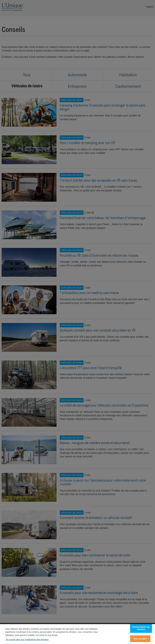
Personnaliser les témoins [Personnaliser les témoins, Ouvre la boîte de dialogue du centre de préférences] (141, 630)
